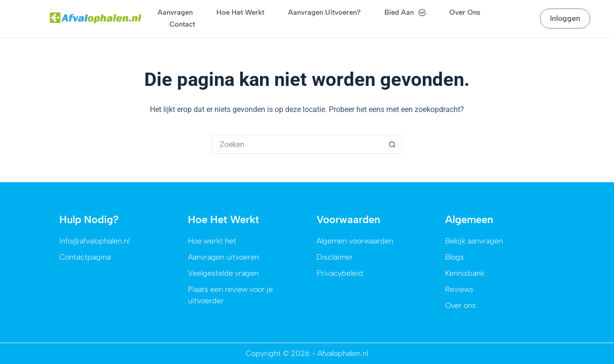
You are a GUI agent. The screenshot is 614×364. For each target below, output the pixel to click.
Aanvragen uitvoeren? (324, 12)
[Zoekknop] (392, 144)
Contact (182, 24)
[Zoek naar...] (298, 144)
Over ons (465, 12)
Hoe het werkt (240, 12)
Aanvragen (175, 12)
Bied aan (405, 13)
